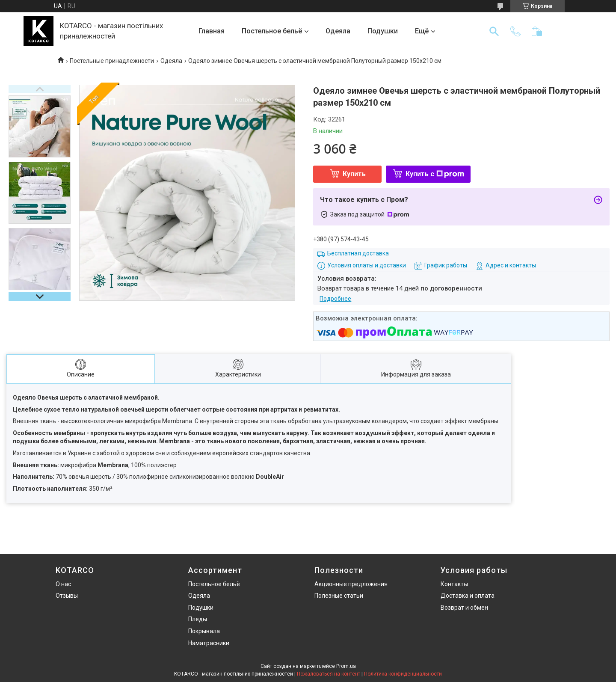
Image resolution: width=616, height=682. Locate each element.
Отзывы (67, 596)
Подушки (383, 31)
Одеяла (338, 31)
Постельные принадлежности (112, 61)
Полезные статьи (339, 596)
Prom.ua (346, 666)
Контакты (454, 584)
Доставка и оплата (468, 596)
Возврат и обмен (464, 608)
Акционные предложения (351, 584)
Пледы (198, 619)
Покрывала (204, 631)
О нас (63, 584)
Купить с (435, 174)
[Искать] (494, 31)
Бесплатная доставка (358, 253)
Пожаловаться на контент (329, 674)
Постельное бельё (272, 31)
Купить (354, 174)
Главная (212, 31)
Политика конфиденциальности (403, 674)
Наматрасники (209, 643)
